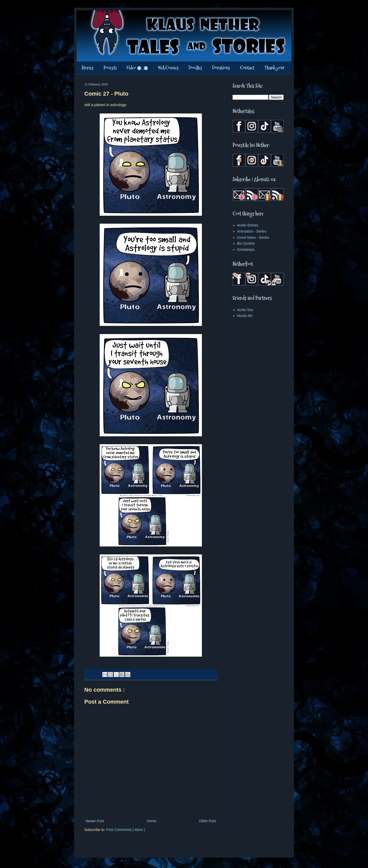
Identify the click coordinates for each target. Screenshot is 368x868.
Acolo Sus (245, 310)
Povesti (110, 68)
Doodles (195, 68)
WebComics (168, 68)
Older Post (208, 821)
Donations (221, 68)
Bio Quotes (246, 243)
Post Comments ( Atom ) (126, 830)
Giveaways (246, 249)
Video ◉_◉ (137, 68)
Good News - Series (253, 237)
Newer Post (95, 821)
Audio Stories (248, 225)
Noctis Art (245, 316)
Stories (88, 68)
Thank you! (274, 68)
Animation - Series (252, 231)
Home (151, 821)
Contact (247, 68)
